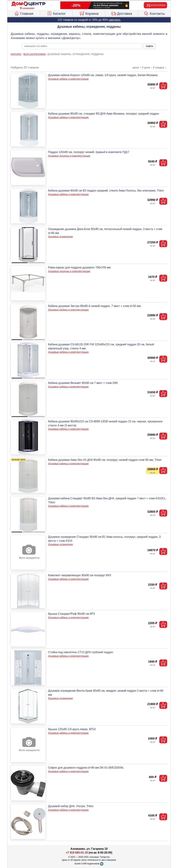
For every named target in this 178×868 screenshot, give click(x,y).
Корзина (89, 13)
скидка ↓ (161, 67)
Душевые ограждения (60, 237)
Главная (24, 13)
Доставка (122, 13)
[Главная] (28, 4)
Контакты (154, 13)
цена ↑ (137, 67)
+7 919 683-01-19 (77, 853)
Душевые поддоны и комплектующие (69, 156)
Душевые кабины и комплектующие (68, 79)
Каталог (56, 13)
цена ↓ (148, 67)
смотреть (115, 20)
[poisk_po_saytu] (82, 46)
